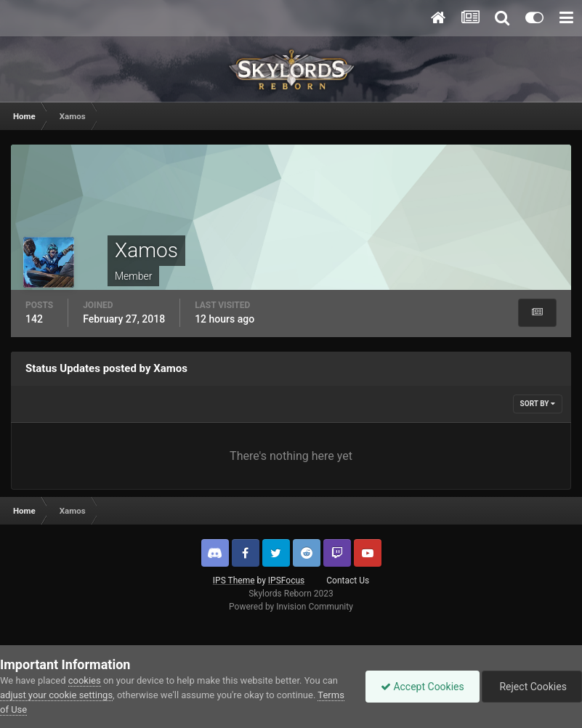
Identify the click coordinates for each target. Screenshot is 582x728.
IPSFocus (286, 581)
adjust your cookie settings (56, 695)
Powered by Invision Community (291, 607)
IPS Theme (234, 581)
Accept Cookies (423, 687)
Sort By (538, 404)
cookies (85, 680)
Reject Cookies (532, 687)
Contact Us (348, 581)
